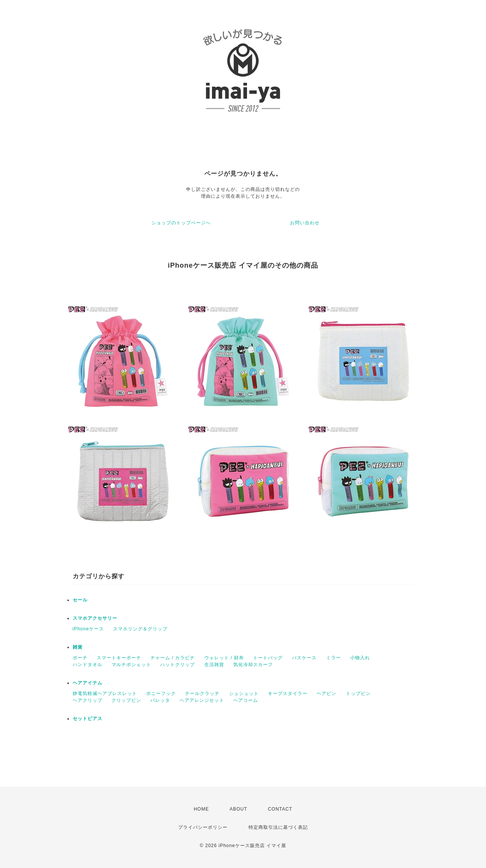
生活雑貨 (214, 665)
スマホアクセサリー (95, 618)
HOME (201, 809)
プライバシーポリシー (203, 827)
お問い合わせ (305, 223)
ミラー (334, 658)
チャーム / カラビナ (173, 658)
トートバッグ (268, 658)
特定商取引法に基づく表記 (278, 827)
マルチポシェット (131, 665)
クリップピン (126, 700)
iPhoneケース (88, 629)
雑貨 (78, 647)
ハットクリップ (178, 665)
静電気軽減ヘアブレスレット (105, 693)
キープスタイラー (288, 693)
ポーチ (80, 658)
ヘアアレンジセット (202, 700)
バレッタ (160, 700)
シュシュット (244, 693)
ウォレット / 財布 (224, 658)
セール (80, 600)
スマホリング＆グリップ (140, 629)
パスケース (304, 658)
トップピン (358, 693)
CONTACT (280, 809)
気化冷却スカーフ (253, 665)
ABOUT (238, 809)
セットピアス (88, 719)
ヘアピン (327, 693)
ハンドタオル (88, 665)
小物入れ (360, 658)
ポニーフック (161, 693)
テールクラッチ (202, 693)
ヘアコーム (246, 700)
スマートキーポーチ (119, 658)
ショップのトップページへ (181, 223)
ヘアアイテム (88, 683)
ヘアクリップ (88, 700)
